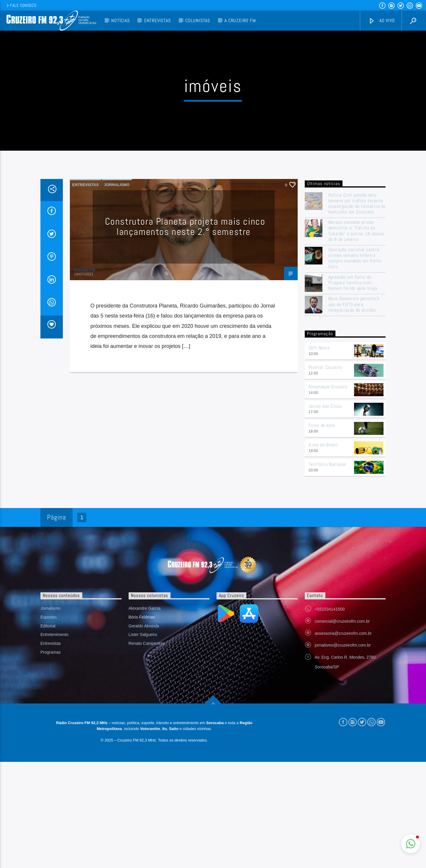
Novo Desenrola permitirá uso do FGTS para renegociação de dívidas (354, 385)
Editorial (48, 706)
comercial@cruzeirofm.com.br (342, 701)
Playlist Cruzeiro (325, 447)
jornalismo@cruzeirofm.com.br (343, 726)
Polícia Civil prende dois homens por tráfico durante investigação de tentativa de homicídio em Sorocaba (357, 284)
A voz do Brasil (323, 525)
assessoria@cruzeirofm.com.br (343, 714)
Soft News (319, 428)
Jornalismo (117, 265)
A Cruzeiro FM (240, 20)
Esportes (49, 697)
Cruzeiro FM (85, 350)
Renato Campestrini (147, 724)
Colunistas (198, 20)
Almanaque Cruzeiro (328, 467)
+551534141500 (330, 689)
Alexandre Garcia (145, 688)
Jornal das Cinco (325, 486)
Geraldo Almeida (144, 706)
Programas (50, 732)
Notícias (120, 20)
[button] (411, 844)
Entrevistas (158, 20)
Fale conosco (21, 5)
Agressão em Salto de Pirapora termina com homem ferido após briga (353, 363)
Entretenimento (54, 715)
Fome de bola (322, 506)
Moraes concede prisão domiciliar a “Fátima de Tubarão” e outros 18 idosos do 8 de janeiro (357, 311)
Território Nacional (327, 544)
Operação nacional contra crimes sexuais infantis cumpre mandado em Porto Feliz (355, 338)
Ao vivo (382, 21)
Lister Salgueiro (143, 715)
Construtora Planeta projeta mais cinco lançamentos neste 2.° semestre (185, 307)
